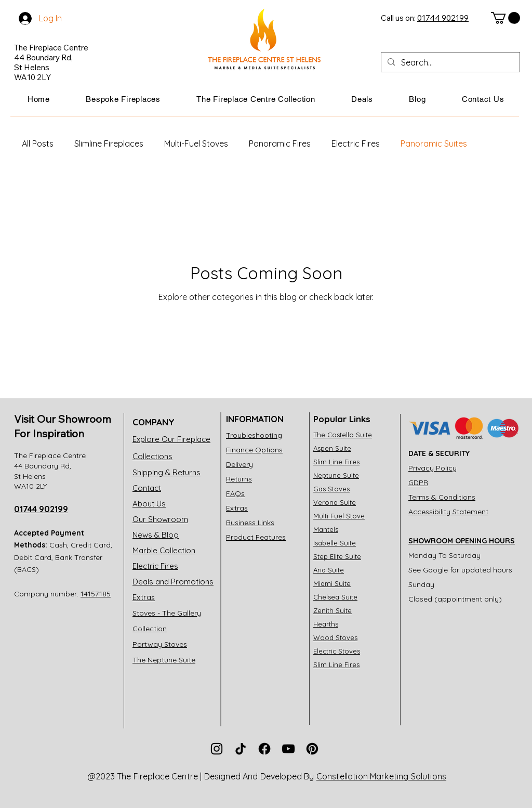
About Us (149, 504)
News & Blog (156, 535)
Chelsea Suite (335, 597)
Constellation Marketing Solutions (381, 776)
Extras (237, 508)
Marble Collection (164, 550)
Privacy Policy (433, 468)
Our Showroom (160, 519)
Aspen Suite (332, 448)
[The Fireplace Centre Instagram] (217, 749)
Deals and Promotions (173, 582)
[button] (123, 99)
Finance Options (254, 450)
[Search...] (449, 62)
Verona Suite (335, 502)
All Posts (38, 144)
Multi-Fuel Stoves (196, 144)
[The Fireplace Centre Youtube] (288, 749)
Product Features (256, 537)
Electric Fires (356, 144)
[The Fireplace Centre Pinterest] (312, 749)
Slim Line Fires (336, 462)
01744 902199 (41, 509)
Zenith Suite (332, 610)
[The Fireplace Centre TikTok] (241, 749)
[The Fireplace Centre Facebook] (264, 749)
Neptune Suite (336, 475)
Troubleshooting (254, 435)
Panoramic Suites (434, 144)
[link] (506, 18)
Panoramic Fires (280, 144)
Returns (239, 479)
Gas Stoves (331, 489)
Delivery (240, 464)
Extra (144, 597)
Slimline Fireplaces (109, 144)
